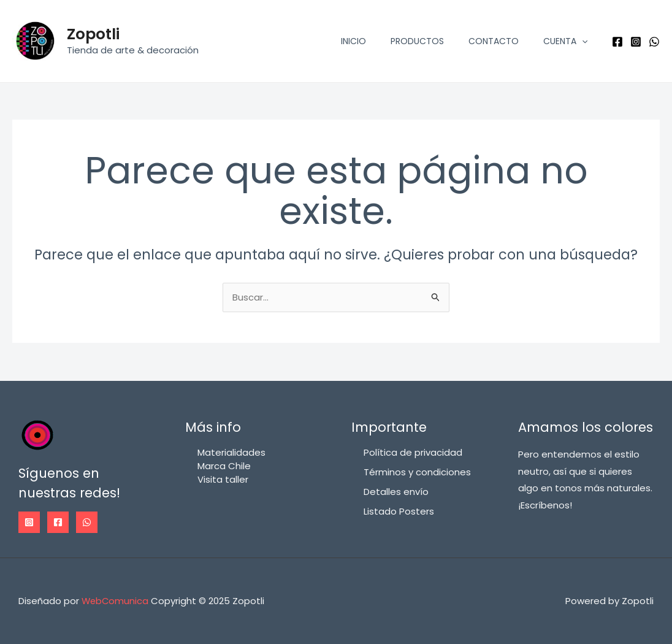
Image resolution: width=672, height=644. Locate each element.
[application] (582, 41)
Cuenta (565, 41)
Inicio (353, 41)
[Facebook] (617, 42)
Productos (417, 41)
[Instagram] (636, 42)
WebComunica (116, 601)
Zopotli (93, 34)
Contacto (494, 41)
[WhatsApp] (654, 42)
